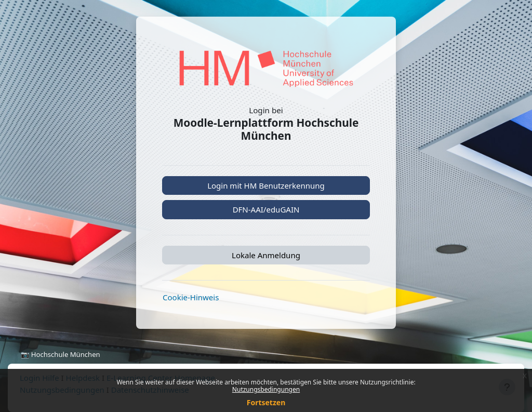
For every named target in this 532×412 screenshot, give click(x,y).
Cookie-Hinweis (191, 297)
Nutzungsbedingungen (266, 389)
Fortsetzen (266, 402)
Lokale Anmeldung (266, 255)
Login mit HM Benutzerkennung (266, 185)
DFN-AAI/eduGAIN (266, 209)
